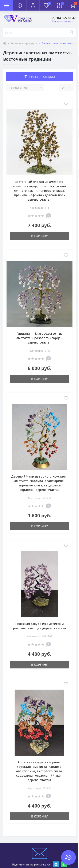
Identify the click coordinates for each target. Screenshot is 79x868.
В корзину (39, 236)
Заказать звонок (62, 21)
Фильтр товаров (40, 77)
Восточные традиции (24, 43)
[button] (33, 5)
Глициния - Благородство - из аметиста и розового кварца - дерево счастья (39, 338)
